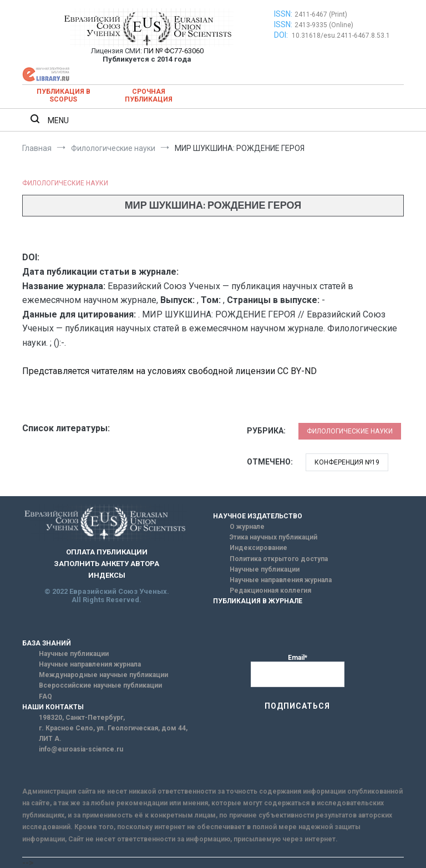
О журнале (247, 527)
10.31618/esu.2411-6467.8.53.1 (341, 36)
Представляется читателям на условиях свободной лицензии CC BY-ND (169, 371)
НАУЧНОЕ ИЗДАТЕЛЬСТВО (258, 516)
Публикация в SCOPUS (64, 95)
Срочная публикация (149, 95)
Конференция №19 (347, 462)
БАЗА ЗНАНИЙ (47, 643)
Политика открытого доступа (279, 559)
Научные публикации (265, 569)
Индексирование (258, 548)
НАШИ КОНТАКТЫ (53, 707)
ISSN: (283, 14)
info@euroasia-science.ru (81, 749)
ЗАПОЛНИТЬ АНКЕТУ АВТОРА (106, 564)
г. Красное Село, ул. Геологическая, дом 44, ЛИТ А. (113, 733)
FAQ (45, 697)
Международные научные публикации (103, 675)
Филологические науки (65, 183)
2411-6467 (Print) (321, 14)
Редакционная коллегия (270, 591)
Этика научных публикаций (273, 537)
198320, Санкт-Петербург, (82, 718)
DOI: (282, 35)
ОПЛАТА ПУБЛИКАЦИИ (107, 552)
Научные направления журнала (281, 580)
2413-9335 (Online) (324, 25)
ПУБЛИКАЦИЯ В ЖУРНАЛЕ (258, 601)
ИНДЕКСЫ (107, 575)
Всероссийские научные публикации (100, 685)
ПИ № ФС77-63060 (174, 51)
